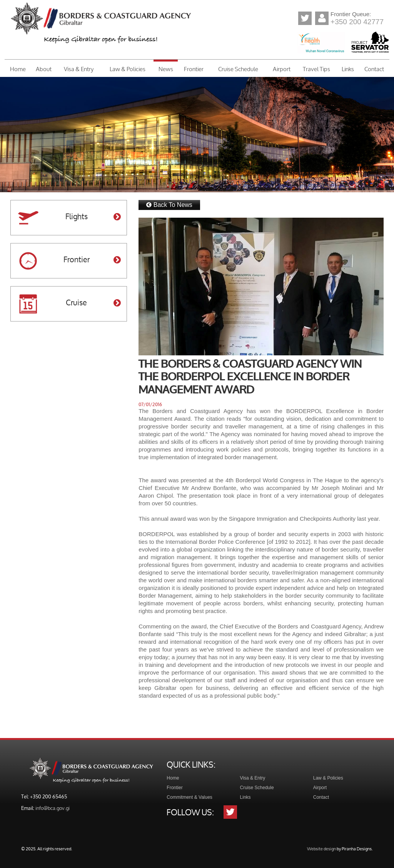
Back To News (169, 205)
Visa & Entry (79, 69)
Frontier (194, 69)
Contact (374, 69)
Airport (282, 69)
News (166, 69)
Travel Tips (316, 69)
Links (348, 69)
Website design (321, 849)
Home (18, 69)
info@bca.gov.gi (53, 808)
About (44, 69)
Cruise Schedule (238, 69)
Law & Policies (128, 69)
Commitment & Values (189, 797)
